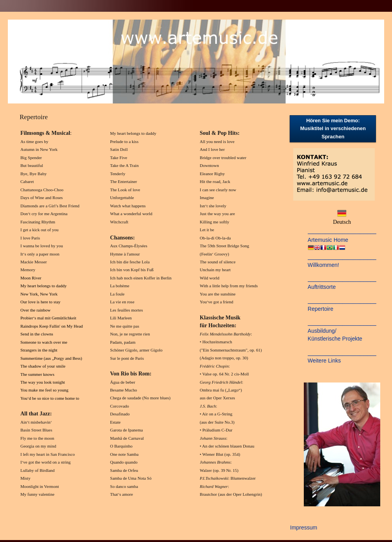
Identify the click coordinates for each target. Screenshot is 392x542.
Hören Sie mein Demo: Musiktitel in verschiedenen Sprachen (333, 129)
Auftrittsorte (322, 287)
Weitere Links (324, 361)
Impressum (304, 527)
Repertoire (320, 309)
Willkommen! (323, 265)
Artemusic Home (328, 240)
